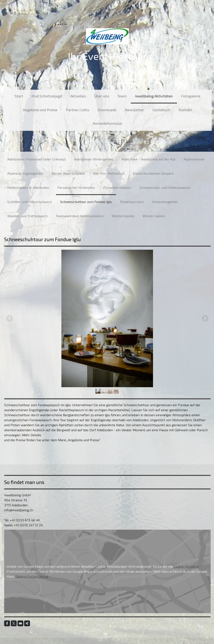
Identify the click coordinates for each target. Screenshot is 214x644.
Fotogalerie (191, 96)
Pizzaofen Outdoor (117, 187)
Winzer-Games (154, 216)
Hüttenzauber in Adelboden (28, 187)
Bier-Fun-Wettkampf (109, 173)
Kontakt (185, 110)
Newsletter (134, 110)
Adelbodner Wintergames (94, 159)
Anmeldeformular (108, 123)
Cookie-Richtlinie (186, 566)
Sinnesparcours (132, 202)
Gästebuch (161, 110)
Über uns (102, 96)
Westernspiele (123, 216)
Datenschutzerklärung (32, 576)
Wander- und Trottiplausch (27, 216)
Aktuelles (78, 96)
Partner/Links (77, 110)
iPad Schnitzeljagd (47, 96)
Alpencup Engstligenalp (25, 173)
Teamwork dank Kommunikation (80, 216)
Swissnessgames (165, 202)
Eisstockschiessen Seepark (153, 173)
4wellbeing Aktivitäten (154, 96)
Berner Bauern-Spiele (68, 173)
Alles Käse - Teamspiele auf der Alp (148, 159)
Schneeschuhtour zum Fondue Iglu (86, 202)
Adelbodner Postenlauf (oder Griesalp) (37, 159)
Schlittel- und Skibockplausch (30, 202)
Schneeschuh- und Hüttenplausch (165, 187)
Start (19, 96)
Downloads (107, 110)
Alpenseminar (194, 159)
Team (122, 96)
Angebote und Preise (40, 110)
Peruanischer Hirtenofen (76, 187)
